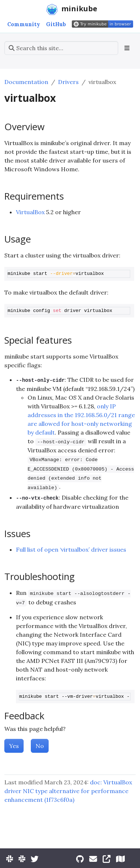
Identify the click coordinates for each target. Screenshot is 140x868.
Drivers (68, 82)
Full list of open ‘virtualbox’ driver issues (71, 549)
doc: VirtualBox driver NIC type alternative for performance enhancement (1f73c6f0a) (68, 791)
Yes (14, 746)
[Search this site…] (61, 48)
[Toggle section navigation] (127, 48)
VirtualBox (30, 212)
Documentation (26, 82)
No (40, 746)
